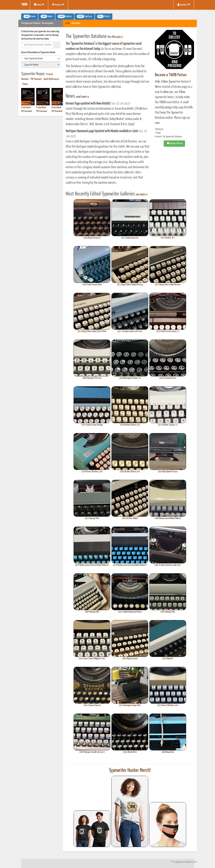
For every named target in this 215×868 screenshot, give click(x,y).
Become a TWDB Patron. (171, 75)
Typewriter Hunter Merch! (130, 770)
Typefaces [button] (85, 16)
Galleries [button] (65, 16)
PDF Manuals (36, 79)
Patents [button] (104, 16)
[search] (41, 59)
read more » (82, 97)
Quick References (51, 79)
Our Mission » (115, 37)
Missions (58, 5)
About (39, 5)
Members (184, 5)
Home (68, 23)
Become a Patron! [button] (174, 143)
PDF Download (26, 111)
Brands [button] (30, 16)
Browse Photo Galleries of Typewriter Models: (38, 53)
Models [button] (47, 16)
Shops (25, 84)
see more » (142, 195)
